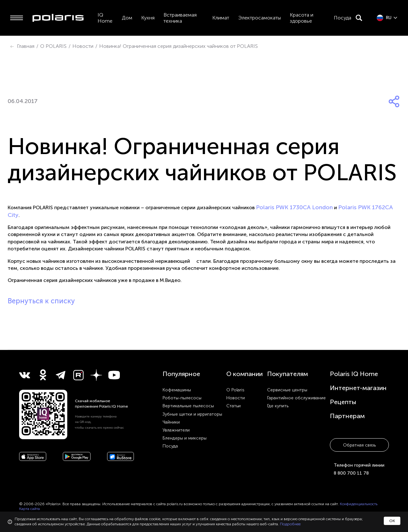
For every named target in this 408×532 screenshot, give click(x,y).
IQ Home (105, 18)
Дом (127, 18)
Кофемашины (177, 390)
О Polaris (235, 390)
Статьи (233, 406)
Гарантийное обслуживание (296, 398)
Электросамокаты (259, 18)
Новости (236, 398)
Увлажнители (176, 430)
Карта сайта (29, 509)
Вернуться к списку (41, 301)
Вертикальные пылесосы (188, 406)
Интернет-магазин (358, 388)
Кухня (148, 18)
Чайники (171, 422)
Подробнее (290, 524)
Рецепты (343, 402)
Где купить (278, 406)
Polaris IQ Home (354, 374)
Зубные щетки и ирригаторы (192, 414)
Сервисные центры (287, 390)
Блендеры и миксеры (185, 438)
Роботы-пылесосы (182, 398)
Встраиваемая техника (180, 18)
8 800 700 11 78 (351, 473)
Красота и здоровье (302, 18)
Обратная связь (359, 445)
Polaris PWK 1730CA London (294, 207)
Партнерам (347, 416)
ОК (392, 521)
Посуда (342, 18)
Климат (221, 18)
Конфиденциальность (359, 504)
